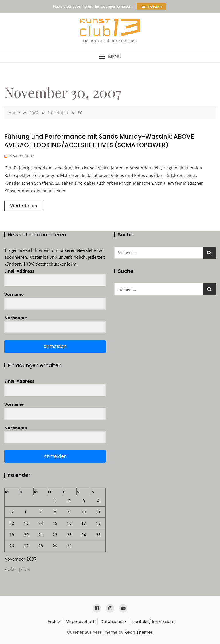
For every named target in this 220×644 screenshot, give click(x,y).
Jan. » (24, 569)
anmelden (151, 6)
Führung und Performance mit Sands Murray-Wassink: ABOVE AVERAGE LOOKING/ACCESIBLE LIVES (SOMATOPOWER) (99, 141)
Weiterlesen (24, 206)
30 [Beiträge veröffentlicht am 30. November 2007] (69, 546)
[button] (110, 57)
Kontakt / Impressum (154, 622)
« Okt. (10, 569)
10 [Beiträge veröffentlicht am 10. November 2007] (84, 512)
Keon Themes (139, 632)
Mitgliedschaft (80, 622)
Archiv (54, 622)
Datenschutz (113, 622)
